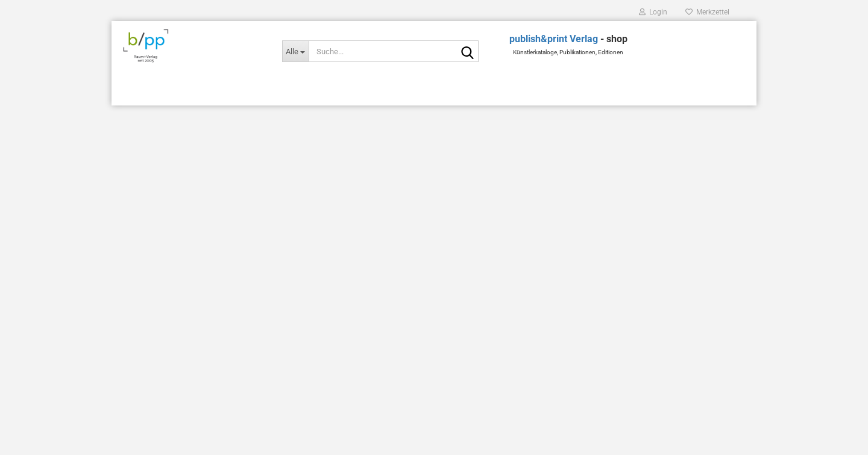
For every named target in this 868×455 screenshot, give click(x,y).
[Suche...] (295, 51)
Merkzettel (707, 12)
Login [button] (653, 12)
